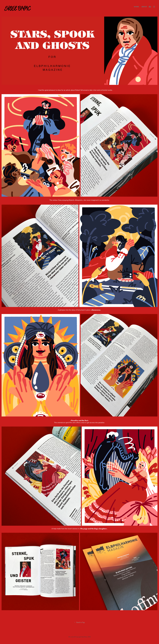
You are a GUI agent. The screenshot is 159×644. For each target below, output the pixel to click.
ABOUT (144, 7)
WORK (136, 7)
